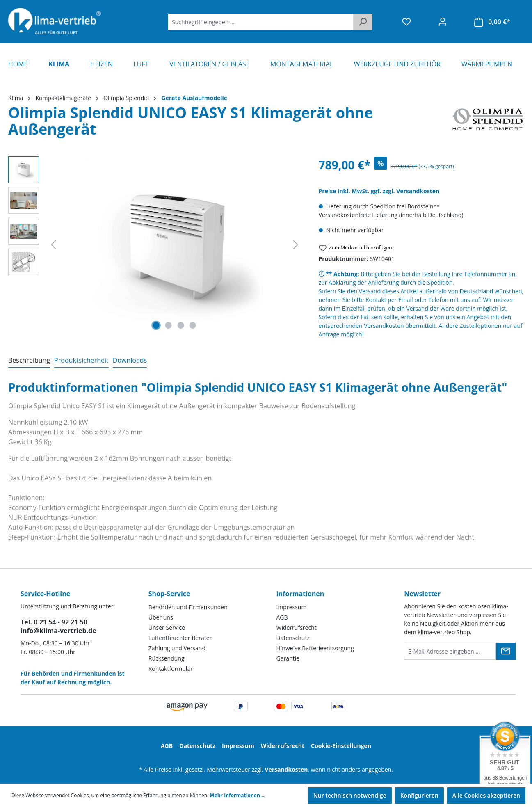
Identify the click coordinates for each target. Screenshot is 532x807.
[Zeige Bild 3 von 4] (180, 325)
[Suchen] (363, 22)
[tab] (29, 361)
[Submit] (506, 651)
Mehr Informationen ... (237, 795)
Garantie (288, 658)
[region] (155, 245)
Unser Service (167, 628)
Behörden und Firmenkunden (188, 607)
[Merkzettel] (406, 22)
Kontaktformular (171, 669)
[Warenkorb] (492, 22)
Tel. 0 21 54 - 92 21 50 (54, 622)
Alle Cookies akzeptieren (486, 795)
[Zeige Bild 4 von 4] (193, 325)
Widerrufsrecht (297, 628)
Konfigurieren (419, 795)
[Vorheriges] (53, 245)
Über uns (161, 617)
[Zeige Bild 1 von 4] (156, 325)
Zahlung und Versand (177, 648)
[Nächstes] (296, 245)
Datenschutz (293, 638)
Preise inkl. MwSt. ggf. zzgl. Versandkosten (379, 191)
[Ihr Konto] (443, 22)
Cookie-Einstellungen (341, 746)
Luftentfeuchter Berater (180, 638)
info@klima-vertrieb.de (58, 631)
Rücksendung (167, 658)
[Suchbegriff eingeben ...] (261, 22)
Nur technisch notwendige (350, 795)
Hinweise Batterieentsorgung (315, 648)
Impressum (292, 607)
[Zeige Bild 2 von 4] (169, 325)
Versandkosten (286, 769)
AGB (282, 617)
